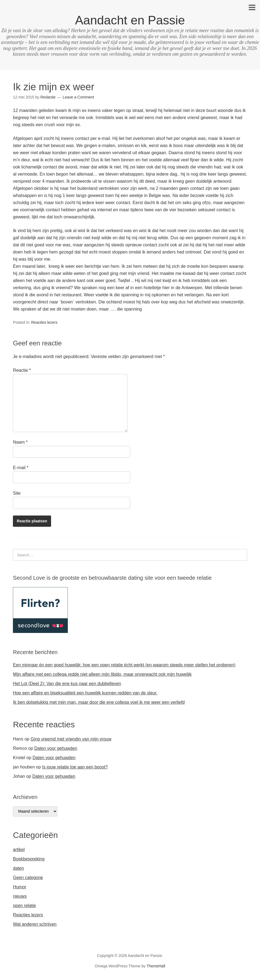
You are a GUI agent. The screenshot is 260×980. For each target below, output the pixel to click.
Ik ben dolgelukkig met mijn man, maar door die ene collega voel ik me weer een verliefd (99, 702)
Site (17, 493)
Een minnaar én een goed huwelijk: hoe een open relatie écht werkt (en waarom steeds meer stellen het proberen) (124, 665)
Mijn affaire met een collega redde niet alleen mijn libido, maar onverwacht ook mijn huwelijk (102, 674)
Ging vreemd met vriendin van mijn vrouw (71, 739)
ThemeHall (156, 966)
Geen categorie (28, 878)
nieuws (20, 896)
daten (18, 868)
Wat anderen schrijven (35, 924)
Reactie (22, 370)
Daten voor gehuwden (56, 748)
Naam (20, 442)
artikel (19, 850)
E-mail (21, 468)
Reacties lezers (44, 322)
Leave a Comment (78, 97)
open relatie (24, 906)
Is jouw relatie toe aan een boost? (75, 767)
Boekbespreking (29, 859)
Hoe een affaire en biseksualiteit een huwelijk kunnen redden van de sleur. (85, 693)
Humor (19, 887)
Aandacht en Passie (130, 20)
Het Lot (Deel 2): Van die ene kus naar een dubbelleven (67, 684)
